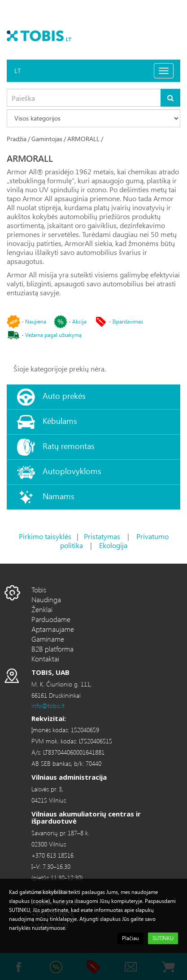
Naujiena (36, 322)
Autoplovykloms (72, 471)
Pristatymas (102, 536)
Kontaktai (45, 658)
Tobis (39, 589)
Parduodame (51, 619)
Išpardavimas (128, 322)
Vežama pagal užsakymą (53, 335)
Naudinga (46, 599)
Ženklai (42, 609)
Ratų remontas (69, 446)
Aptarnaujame (53, 629)
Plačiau (130, 938)
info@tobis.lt (48, 706)
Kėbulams (60, 421)
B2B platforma (52, 649)
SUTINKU (163, 938)
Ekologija (113, 545)
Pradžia (17, 139)
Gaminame (48, 639)
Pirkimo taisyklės (45, 536)
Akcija (79, 322)
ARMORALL (83, 139)
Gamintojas (47, 139)
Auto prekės (64, 395)
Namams (59, 496)
